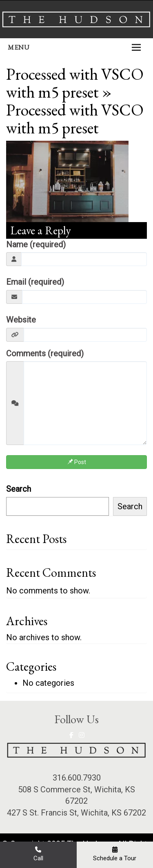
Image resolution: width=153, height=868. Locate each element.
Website (21, 320)
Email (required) (35, 282)
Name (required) (36, 244)
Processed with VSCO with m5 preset (75, 83)
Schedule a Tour (115, 854)
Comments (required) (45, 353)
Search (19, 489)
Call (38, 854)
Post (77, 462)
